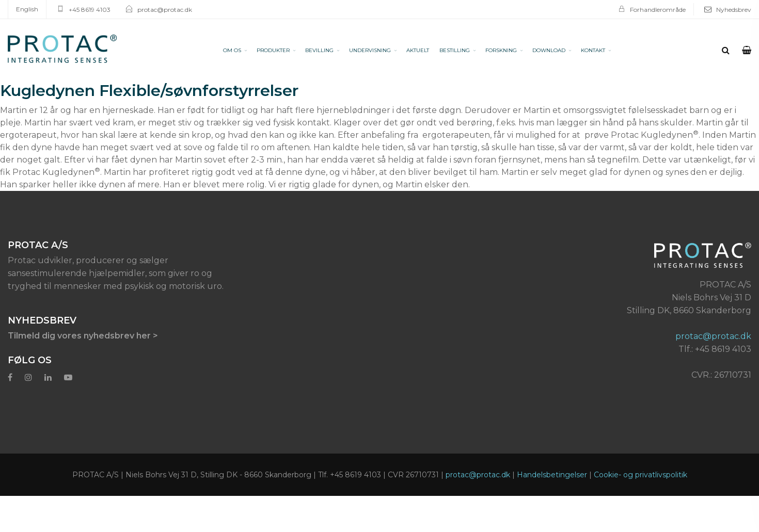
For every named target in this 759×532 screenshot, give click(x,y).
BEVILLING (319, 50)
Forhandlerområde (658, 10)
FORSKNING (501, 50)
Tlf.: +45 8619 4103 (715, 349)
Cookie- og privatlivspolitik (641, 475)
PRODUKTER (273, 50)
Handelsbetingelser (552, 475)
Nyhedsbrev (734, 10)
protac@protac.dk (165, 10)
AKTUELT (418, 50)
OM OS (232, 50)
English (27, 9)
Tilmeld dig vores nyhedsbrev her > (83, 336)
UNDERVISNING (370, 50)
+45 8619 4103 (90, 10)
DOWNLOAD (549, 50)
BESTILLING (455, 50)
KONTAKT (593, 50)
